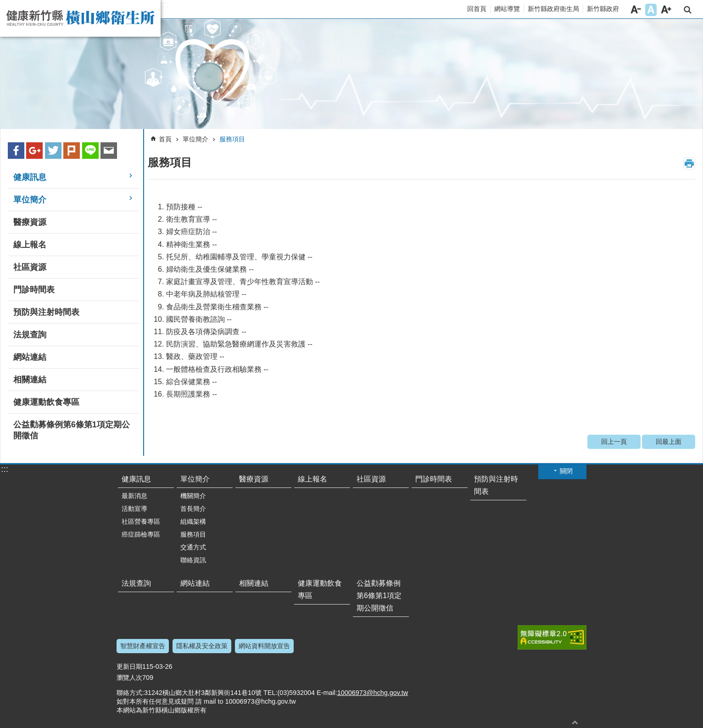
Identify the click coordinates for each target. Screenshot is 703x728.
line (90, 151)
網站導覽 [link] (507, 9)
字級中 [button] (651, 10)
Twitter (53, 151)
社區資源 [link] (30, 267)
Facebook (16, 151)
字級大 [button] (666, 10)
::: (165, 5)
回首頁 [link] (477, 9)
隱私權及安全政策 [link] (202, 646)
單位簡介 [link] (30, 200)
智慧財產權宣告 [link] (143, 646)
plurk (72, 151)
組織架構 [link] (193, 521)
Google (34, 151)
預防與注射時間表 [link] (46, 312)
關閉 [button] (566, 471)
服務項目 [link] (232, 139)
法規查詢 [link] (30, 335)
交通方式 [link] (193, 547)
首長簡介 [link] (193, 509)
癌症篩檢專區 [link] (141, 534)
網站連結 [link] (30, 357)
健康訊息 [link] (30, 177)
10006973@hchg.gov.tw (373, 693)
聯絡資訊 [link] (193, 560)
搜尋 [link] (688, 10)
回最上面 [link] (669, 442)
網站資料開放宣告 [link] (264, 646)
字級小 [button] (636, 10)
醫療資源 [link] (30, 222)
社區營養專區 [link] (141, 521)
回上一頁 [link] (614, 442)
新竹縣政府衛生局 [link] (553, 9)
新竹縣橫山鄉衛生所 (80, 18)
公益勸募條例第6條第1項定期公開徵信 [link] (72, 430)
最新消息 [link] (134, 496)
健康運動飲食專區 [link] (46, 402)
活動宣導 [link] (134, 509)
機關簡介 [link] (193, 496)
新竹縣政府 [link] (603, 9)
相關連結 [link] (30, 380)
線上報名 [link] (30, 245)
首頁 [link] (165, 139)
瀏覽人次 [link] (129, 678)
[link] (351, 74)
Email (109, 151)
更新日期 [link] (129, 666)
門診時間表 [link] (34, 290)
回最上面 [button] (575, 722)
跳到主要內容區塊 (5, 5)
